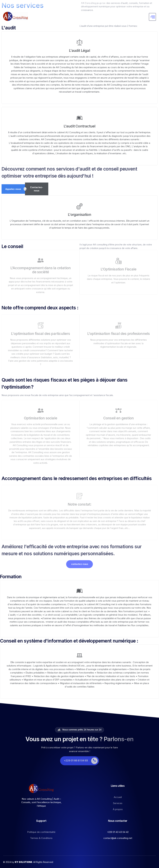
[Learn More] (79, 760)
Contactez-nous (37, 189)
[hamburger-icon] (152, 17)
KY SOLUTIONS (23, 862)
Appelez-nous (13, 189)
